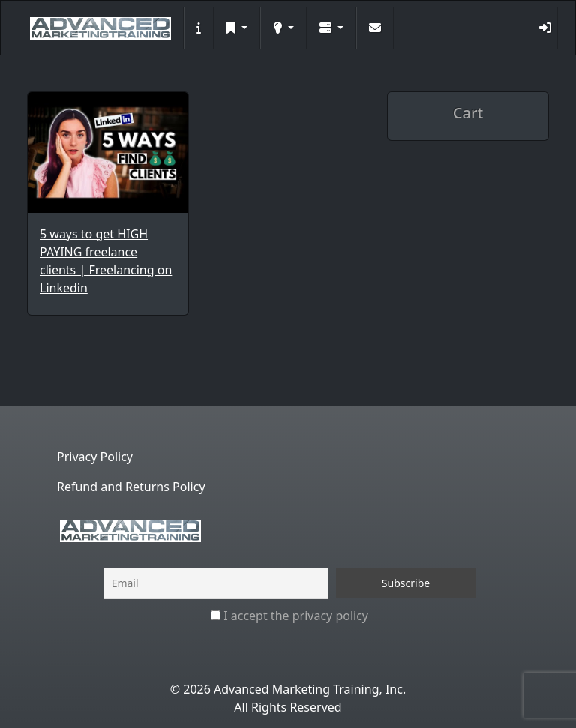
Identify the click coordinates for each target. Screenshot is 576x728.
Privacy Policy (95, 457)
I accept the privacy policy (289, 616)
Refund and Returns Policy (131, 487)
